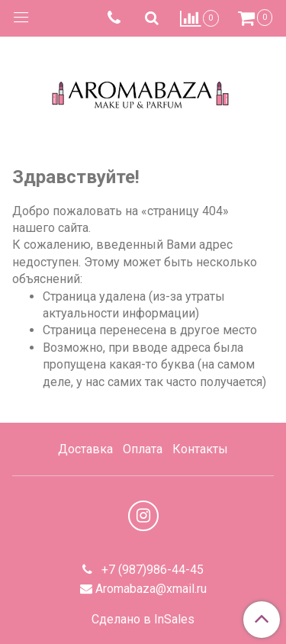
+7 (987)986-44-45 (151, 570)
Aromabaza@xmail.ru (151, 589)
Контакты (200, 449)
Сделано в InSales (143, 620)
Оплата (143, 449)
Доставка (85, 449)
